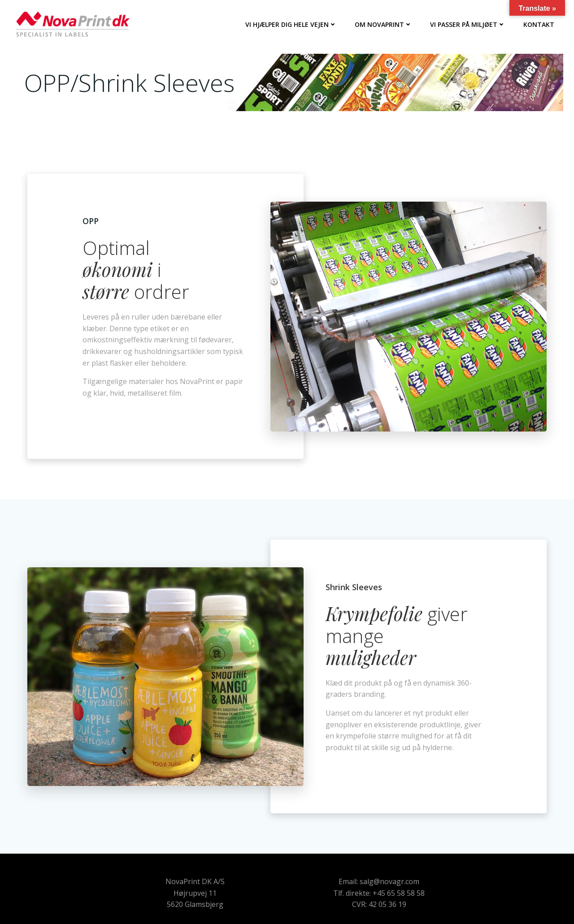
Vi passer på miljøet (468, 24)
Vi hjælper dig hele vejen (291, 24)
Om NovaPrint (383, 24)
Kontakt (539, 24)
